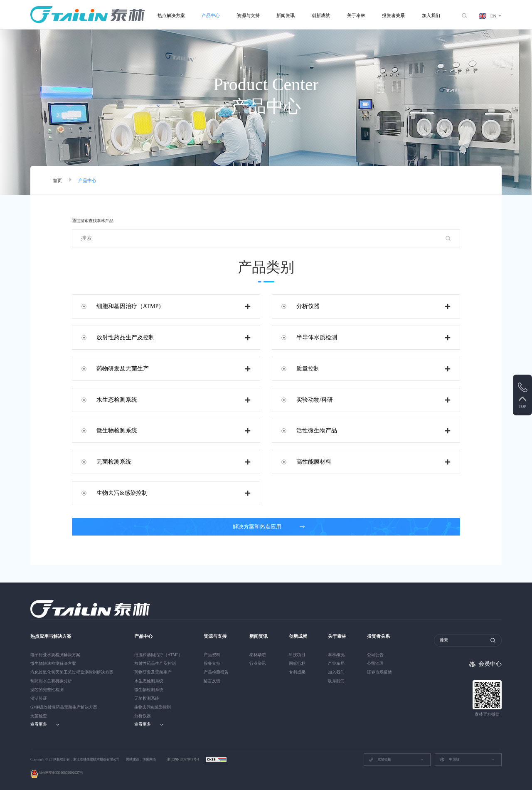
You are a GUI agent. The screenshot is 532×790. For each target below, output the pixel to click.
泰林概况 (336, 655)
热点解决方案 (171, 15)
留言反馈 (212, 681)
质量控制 (308, 369)
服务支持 (212, 663)
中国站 (449, 759)
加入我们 (431, 15)
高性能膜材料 (314, 462)
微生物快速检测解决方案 (53, 663)
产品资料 (212, 655)
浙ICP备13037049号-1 (184, 759)
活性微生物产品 (317, 431)
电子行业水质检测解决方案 (55, 655)
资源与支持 (248, 15)
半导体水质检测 (317, 337)
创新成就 (321, 15)
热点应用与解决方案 (51, 636)
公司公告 (375, 655)
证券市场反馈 (379, 672)
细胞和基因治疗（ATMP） (130, 306)
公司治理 (375, 663)
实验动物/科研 (315, 400)
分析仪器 (308, 306)
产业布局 (336, 663)
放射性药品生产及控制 (126, 337)
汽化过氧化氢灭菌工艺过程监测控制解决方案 (72, 672)
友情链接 (380, 759)
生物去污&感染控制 (122, 493)
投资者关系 (393, 15)
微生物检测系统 (117, 431)
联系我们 (336, 681)
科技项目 (297, 655)
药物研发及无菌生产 (123, 369)
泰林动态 (258, 655)
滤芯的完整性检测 (47, 690)
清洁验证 (39, 698)
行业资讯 (258, 663)
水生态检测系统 (117, 400)
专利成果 (297, 672)
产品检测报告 (216, 672)
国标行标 (297, 663)
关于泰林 (356, 15)
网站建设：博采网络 (141, 759)
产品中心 (211, 15)
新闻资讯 (286, 15)
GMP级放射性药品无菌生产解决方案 (64, 707)
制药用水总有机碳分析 (51, 681)
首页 (57, 180)
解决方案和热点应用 (269, 527)
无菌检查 (39, 716)
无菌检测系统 (114, 462)
